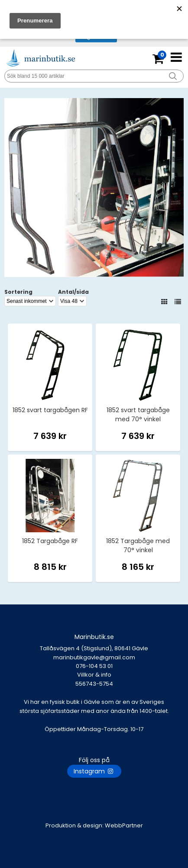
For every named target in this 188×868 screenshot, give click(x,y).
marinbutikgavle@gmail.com (94, 662)
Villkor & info (94, 675)
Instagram (94, 771)
